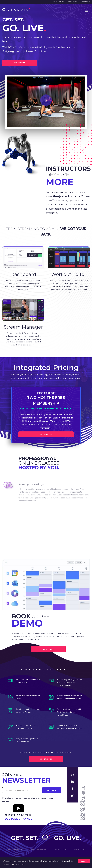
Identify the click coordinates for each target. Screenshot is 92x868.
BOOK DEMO (48, 649)
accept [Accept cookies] (84, 861)
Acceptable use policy (39, 849)
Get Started (46, 434)
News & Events (59, 2)
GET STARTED (20, 63)
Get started (46, 759)
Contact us (86, 2)
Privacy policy (61, 849)
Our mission (73, 2)
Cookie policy (79, 849)
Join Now (52, 790)
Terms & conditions (15, 849)
